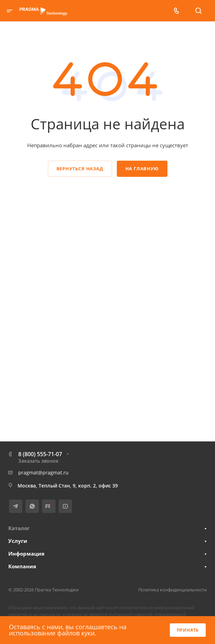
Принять (188, 630)
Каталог (19, 528)
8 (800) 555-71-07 (40, 454)
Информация (26, 554)
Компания (22, 566)
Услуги (18, 541)
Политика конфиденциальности (172, 590)
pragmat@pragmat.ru (43, 473)
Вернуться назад (80, 169)
